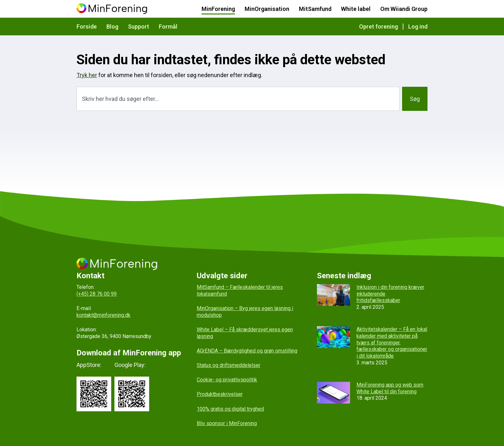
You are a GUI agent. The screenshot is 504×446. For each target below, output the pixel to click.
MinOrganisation (267, 9)
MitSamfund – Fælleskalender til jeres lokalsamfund (240, 290)
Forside (87, 27)
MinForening (218, 9)
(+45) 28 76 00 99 (97, 294)
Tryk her (87, 75)
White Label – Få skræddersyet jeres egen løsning (245, 333)
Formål (168, 27)
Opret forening (378, 27)
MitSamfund (315, 9)
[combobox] (238, 99)
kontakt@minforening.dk (104, 315)
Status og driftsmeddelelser (229, 365)
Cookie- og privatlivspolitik (227, 380)
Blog (112, 27)
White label (356, 9)
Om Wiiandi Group (404, 9)
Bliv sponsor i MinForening (227, 423)
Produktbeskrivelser (220, 394)
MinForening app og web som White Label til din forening (390, 388)
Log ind (418, 27)
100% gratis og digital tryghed (230, 409)
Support (139, 27)
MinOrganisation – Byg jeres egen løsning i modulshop (245, 312)
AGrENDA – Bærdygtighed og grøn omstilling (247, 351)
